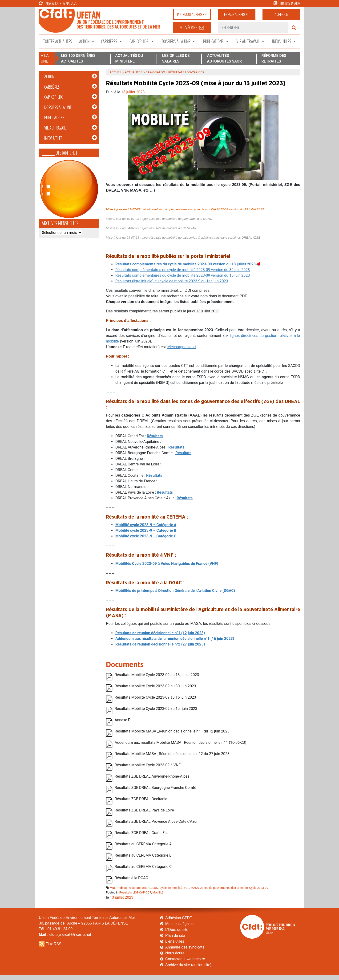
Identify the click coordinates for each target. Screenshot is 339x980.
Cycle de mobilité (171, 888)
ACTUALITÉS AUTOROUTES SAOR (224, 58)
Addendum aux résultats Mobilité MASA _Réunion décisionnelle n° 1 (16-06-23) (180, 743)
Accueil (116, 72)
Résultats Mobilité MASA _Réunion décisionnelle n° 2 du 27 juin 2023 (172, 754)
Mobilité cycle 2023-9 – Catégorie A (146, 525)
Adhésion (281, 14)
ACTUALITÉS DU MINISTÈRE (129, 58)
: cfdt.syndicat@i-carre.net (65, 935)
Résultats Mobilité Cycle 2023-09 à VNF (148, 765)
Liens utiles (175, 941)
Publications (214, 41)
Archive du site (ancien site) (188, 965)
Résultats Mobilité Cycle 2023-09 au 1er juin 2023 (156, 709)
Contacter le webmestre (185, 959)
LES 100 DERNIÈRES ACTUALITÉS (78, 58)
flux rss (284, 3)
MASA (195, 888)
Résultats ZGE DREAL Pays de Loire (144, 810)
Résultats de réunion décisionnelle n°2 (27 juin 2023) (160, 644)
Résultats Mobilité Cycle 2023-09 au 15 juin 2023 (155, 698)
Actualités (134, 72)
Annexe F (122, 720)
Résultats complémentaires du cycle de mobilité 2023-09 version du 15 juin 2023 (183, 275)
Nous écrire (175, 953)
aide (297, 3)
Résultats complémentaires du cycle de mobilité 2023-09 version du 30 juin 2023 (183, 270)
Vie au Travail (248, 41)
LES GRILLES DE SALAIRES (176, 58)
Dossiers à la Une (176, 41)
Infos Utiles (282, 41)
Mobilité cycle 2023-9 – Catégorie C (146, 536)
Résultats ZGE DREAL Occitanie (141, 799)
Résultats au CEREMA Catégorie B (143, 856)
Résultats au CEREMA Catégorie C (143, 867)
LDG (155, 888)
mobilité (122, 888)
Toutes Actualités (58, 41)
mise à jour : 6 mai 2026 (58, 3)
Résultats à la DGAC (131, 878)
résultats (135, 888)
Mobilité (158, 892)
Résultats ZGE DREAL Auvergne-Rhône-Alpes (152, 777)
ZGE (186, 888)
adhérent (236, 14)
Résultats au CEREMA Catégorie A (143, 844)
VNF (113, 888)
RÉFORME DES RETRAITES (274, 58)
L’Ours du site (177, 930)
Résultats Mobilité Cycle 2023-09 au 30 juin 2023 (155, 686)
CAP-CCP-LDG (139, 41)
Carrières (109, 41)
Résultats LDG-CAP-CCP (135, 892)
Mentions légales (179, 924)
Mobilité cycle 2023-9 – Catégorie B (146, 530)
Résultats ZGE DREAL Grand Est (141, 833)
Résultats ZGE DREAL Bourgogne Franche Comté (155, 788)
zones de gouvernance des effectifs (224, 888)
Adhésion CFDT (179, 918)
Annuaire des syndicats (185, 947)
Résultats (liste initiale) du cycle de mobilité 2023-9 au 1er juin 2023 (172, 281)
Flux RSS (53, 944)
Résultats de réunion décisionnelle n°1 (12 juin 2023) (160, 633)
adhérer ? (192, 14)
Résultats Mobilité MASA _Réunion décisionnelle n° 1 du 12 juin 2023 (172, 731)
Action (85, 41)
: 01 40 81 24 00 (56, 929)
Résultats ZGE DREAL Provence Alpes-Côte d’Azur (156, 822)
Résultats (176, 447)
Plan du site (175, 935)
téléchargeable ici (182, 347)
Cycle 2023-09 (259, 888)
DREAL (147, 888)
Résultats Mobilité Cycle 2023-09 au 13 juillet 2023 (157, 675)
